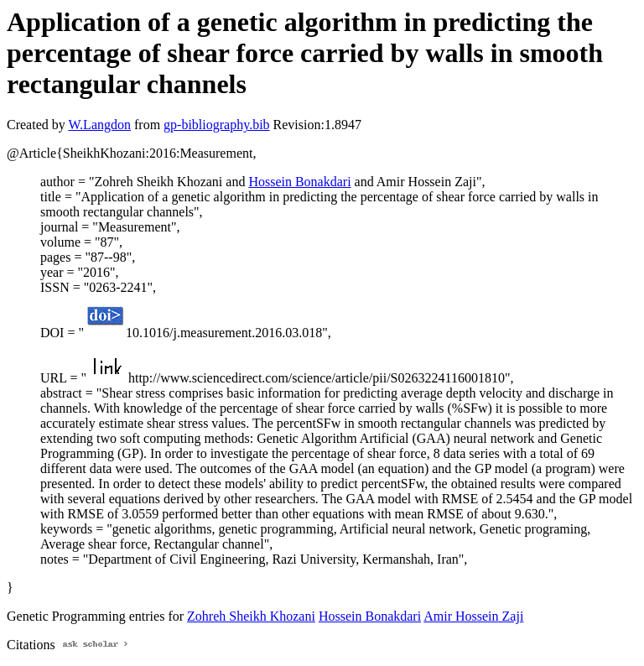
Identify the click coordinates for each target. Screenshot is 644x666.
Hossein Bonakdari (299, 182)
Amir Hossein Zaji (473, 616)
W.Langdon (99, 125)
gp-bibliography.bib (217, 125)
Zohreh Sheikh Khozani (251, 616)
